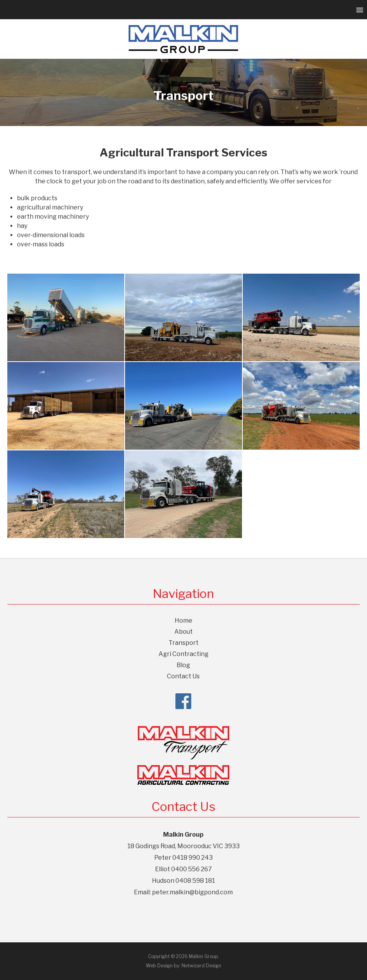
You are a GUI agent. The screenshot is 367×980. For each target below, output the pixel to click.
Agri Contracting (183, 654)
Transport (183, 643)
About (183, 632)
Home (183, 620)
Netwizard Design (201, 966)
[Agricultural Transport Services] (66, 406)
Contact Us (183, 676)
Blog (183, 665)
